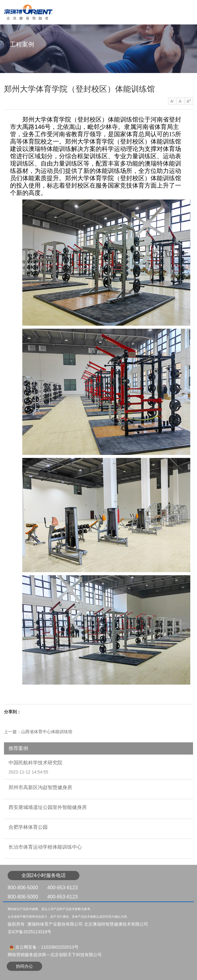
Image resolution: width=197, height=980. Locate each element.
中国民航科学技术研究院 (35, 763)
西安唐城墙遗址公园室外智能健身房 (48, 807)
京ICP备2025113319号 (29, 932)
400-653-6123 (63, 888)
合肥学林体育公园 (28, 827)
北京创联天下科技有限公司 (76, 955)
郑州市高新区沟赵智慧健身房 (40, 787)
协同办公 (24, 966)
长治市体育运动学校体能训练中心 (45, 847)
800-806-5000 (23, 888)
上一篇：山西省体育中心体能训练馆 (38, 732)
